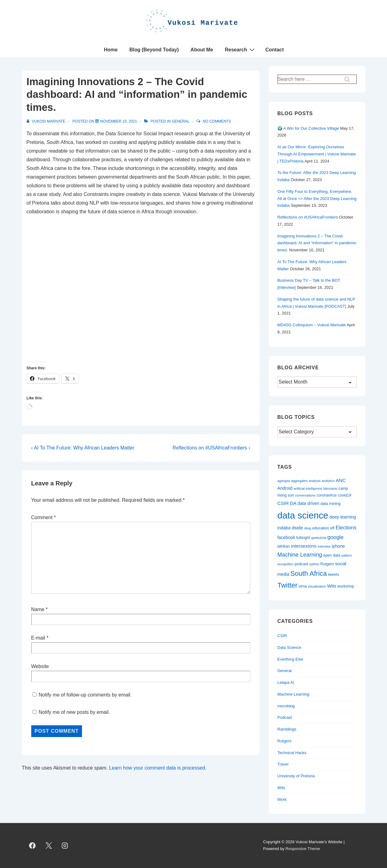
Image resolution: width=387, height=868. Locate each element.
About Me (202, 50)
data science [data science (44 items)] (303, 515)
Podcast (285, 717)
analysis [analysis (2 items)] (315, 481)
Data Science (289, 647)
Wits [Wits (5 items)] (332, 586)
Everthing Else (290, 659)
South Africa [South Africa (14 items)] (309, 573)
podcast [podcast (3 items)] (301, 564)
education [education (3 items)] (321, 528)
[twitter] (49, 845)
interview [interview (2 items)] (324, 546)
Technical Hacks (292, 753)
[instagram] (65, 845)
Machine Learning (293, 694)
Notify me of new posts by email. (74, 712)
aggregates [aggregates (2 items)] (299, 481)
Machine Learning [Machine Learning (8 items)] (300, 555)
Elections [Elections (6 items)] (346, 528)
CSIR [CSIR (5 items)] (283, 503)
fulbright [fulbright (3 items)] (303, 538)
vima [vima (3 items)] (303, 586)
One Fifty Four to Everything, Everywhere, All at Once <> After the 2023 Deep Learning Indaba (317, 199)
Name (38, 609)
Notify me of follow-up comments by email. (85, 695)
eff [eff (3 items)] (333, 528)
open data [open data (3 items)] (332, 555)
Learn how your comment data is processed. (158, 768)
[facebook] (32, 845)
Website (40, 666)
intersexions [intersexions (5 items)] (304, 546)
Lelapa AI (286, 682)
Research (241, 50)
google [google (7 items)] (335, 537)
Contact (275, 50)
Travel (283, 764)
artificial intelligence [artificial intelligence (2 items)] (308, 488)
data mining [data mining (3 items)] (331, 504)
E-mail (38, 638)
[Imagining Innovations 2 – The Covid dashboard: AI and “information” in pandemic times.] (119, 121)
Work (282, 799)
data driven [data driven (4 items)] (308, 503)
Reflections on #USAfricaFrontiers (308, 217)
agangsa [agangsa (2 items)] (284, 481)
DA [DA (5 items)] (293, 503)
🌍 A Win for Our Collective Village (308, 128)
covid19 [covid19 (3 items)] (344, 495)
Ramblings (287, 729)
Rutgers (285, 741)
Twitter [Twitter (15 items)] (288, 585)
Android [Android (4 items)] (285, 488)
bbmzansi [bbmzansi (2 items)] (330, 488)
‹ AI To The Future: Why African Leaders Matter (83, 448)
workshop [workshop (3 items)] (346, 586)
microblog (286, 706)
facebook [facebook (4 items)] (286, 537)
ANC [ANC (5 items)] (341, 480)
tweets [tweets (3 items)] (333, 575)
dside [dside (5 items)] (297, 528)
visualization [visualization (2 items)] (317, 586)
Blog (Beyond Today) (154, 50)
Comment (44, 517)
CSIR (282, 636)
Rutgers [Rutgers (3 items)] (327, 564)
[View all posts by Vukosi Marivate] (47, 121)
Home (111, 50)
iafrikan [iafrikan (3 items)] (284, 546)
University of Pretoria (296, 776)
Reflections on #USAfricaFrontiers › (211, 448)
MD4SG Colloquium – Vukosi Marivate (312, 325)
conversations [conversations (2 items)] (305, 495)
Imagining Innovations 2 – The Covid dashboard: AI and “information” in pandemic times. (317, 243)
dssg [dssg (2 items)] (308, 528)
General (181, 121)
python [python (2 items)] (314, 564)
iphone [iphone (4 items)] (338, 546)
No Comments (217, 121)
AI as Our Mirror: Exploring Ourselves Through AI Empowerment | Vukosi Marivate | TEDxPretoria (317, 154)
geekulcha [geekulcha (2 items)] (319, 538)
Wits (281, 788)
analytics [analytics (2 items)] (328, 481)
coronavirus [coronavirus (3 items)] (327, 495)
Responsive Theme (303, 849)
